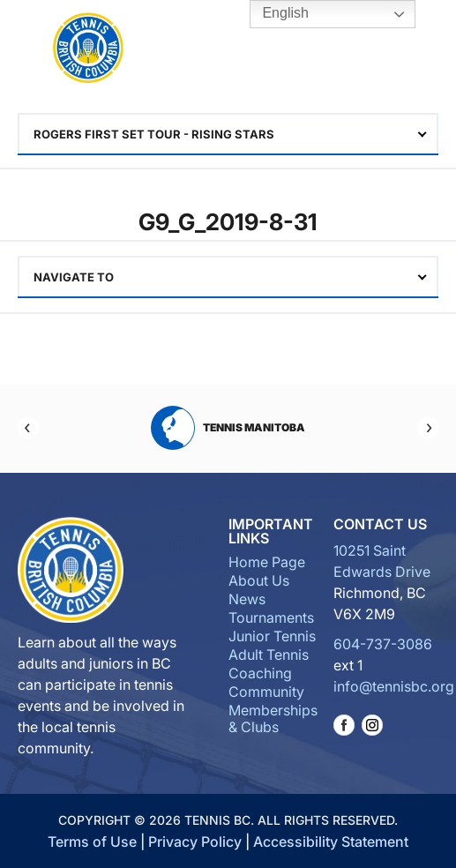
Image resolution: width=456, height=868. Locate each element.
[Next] (428, 428)
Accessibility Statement (331, 842)
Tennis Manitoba (228, 428)
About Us (259, 580)
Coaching (260, 673)
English (273, 14)
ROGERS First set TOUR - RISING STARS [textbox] (154, 134)
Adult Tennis (269, 655)
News (247, 599)
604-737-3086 (383, 644)
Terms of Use (92, 842)
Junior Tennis (272, 636)
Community (266, 692)
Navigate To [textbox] (74, 277)
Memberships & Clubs (273, 718)
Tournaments (271, 617)
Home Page (267, 562)
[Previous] (28, 428)
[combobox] (228, 134)
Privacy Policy (195, 842)
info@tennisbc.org (394, 686)
